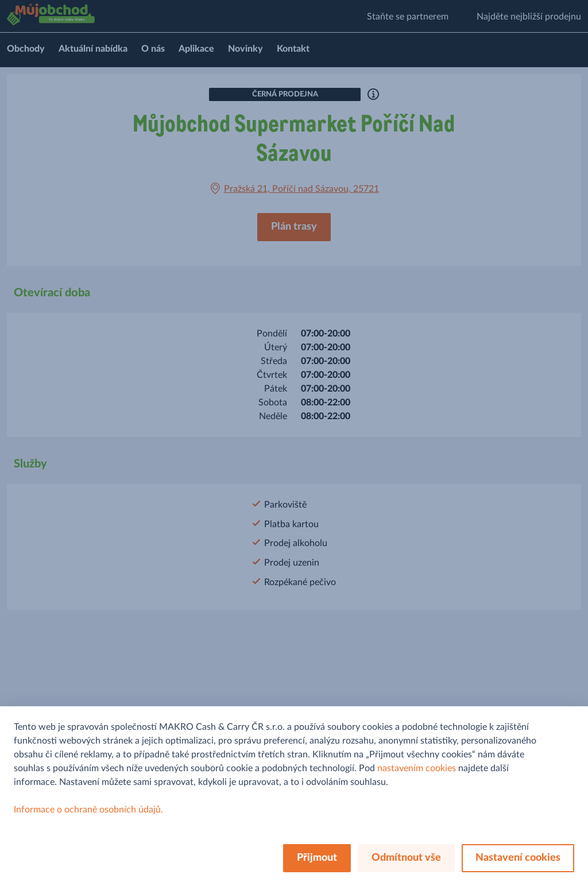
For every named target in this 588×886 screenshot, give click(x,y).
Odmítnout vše (406, 858)
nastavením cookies (417, 768)
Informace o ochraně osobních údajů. (88, 810)
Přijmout (317, 858)
